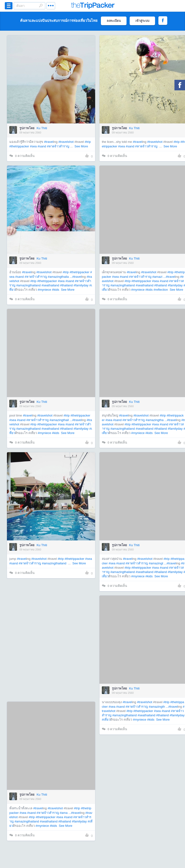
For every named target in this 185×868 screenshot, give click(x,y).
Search (41, 6)
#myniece (44, 290)
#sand (42, 146)
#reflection (161, 290)
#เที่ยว (106, 720)
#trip (88, 142)
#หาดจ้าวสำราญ (58, 146)
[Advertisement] (62, 640)
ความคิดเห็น (22, 156)
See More (81, 146)
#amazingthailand (29, 285)
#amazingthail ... (61, 420)
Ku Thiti (42, 128)
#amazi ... (159, 277)
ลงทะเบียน (114, 21)
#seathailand (50, 285)
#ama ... (65, 813)
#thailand (66, 285)
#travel (49, 142)
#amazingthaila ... (60, 277)
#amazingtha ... (156, 420)
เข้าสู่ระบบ (142, 21)
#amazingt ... (158, 563)
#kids (56, 290)
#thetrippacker (19, 146)
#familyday (81, 285)
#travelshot (66, 142)
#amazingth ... (159, 707)
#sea (33, 146)
